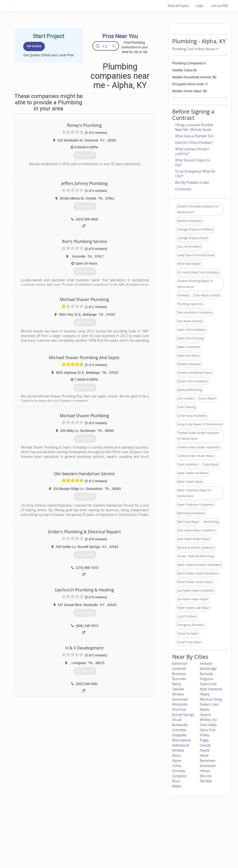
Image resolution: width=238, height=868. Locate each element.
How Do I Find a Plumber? (194, 142)
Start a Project (178, 6)
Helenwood (181, 745)
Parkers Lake (209, 704)
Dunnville (179, 679)
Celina (177, 766)
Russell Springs (183, 715)
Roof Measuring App (108, 839)
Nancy (177, 684)
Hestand (206, 663)
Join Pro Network (106, 829)
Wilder (177, 786)
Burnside (206, 674)
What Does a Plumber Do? (194, 136)
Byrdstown (208, 761)
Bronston (179, 674)
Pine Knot (179, 709)
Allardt (205, 750)
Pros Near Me (52, 834)
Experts (100, 834)
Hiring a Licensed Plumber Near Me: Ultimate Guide (194, 127)
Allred (204, 755)
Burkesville (180, 725)
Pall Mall (206, 781)
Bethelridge (208, 669)
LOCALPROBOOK (36, 6)
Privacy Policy (169, 834)
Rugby (204, 740)
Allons (177, 755)
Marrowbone (182, 740)
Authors (165, 839)
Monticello (180, 704)
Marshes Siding (211, 699)
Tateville (178, 689)
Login (200, 6)
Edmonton (180, 663)
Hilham (205, 771)
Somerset (179, 669)
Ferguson (207, 679)
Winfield (178, 750)
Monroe (206, 776)
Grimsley (179, 771)
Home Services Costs (57, 829)
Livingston (180, 776)
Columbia (179, 730)
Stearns (205, 715)
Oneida (205, 745)
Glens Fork (208, 730)
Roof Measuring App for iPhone (115, 845)
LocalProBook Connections (177, 845)
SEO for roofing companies (177, 850)
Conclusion (183, 189)
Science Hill (208, 684)
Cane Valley (208, 725)
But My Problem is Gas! (192, 182)
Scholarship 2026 (171, 829)
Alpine (177, 761)
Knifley (205, 735)
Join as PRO (219, 6)
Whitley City (208, 720)
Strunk (177, 720)
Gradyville (179, 735)
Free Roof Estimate (56, 845)
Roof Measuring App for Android (115, 850)
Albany (205, 694)
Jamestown (180, 699)
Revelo (205, 709)
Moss (176, 781)
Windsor (178, 694)
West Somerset (211, 689)
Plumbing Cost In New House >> (196, 49)
